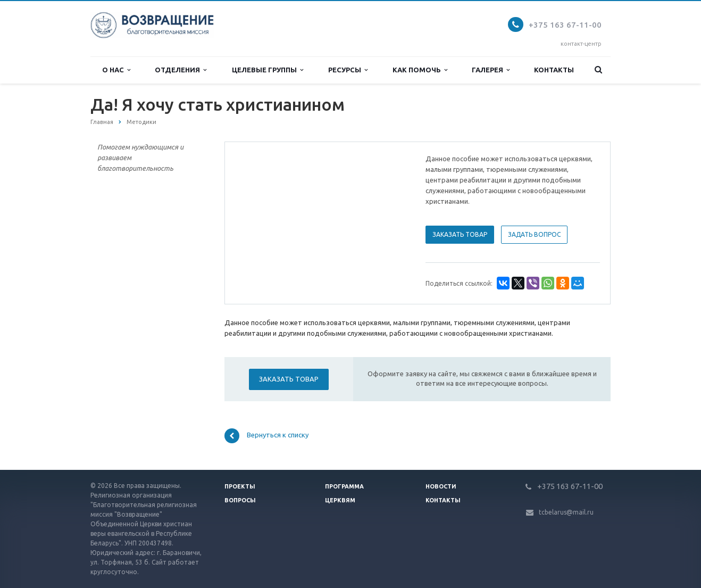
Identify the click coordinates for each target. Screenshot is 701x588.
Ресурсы (348, 70)
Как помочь (420, 70)
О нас (116, 70)
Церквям (340, 500)
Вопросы (240, 500)
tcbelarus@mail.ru (566, 512)
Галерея (491, 70)
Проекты (240, 486)
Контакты (554, 70)
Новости (441, 486)
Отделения (181, 70)
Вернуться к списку (266, 436)
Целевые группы (268, 70)
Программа (344, 486)
